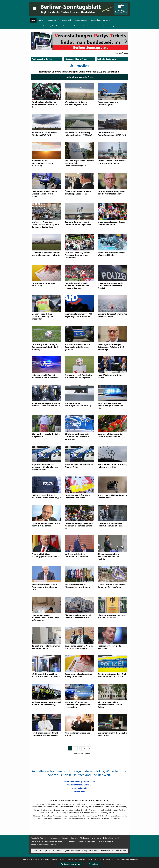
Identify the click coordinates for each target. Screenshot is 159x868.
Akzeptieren (94, 864)
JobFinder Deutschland (107, 59)
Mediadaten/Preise (101, 26)
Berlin (41, 20)
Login (114, 26)
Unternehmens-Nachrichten (101, 20)
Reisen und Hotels (38, 26)
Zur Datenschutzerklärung (71, 864)
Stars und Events (81, 20)
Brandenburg (53, 20)
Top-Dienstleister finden (57, 26)
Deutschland (66, 20)
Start (33, 20)
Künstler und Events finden (80, 26)
